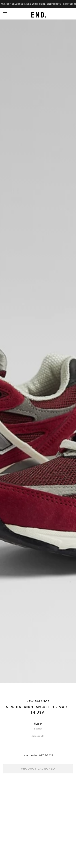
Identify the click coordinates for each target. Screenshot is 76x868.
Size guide (38, 736)
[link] (38, 14)
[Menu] (5, 14)
